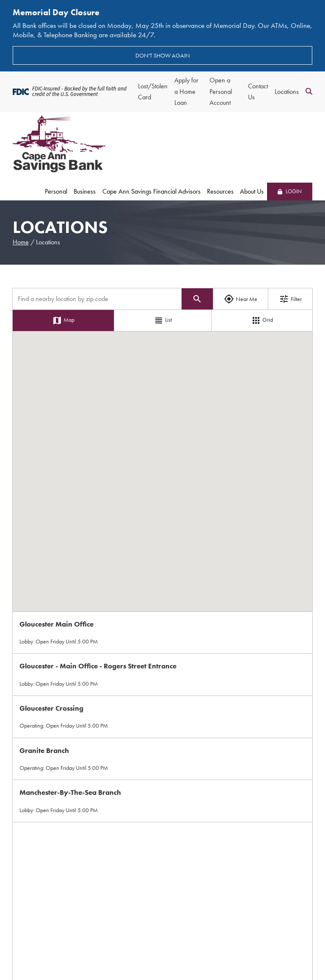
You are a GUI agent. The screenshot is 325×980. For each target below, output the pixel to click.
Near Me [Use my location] (241, 299)
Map (63, 320)
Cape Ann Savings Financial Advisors (151, 191)
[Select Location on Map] (162, 633)
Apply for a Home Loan (186, 91)
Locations (287, 92)
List (163, 320)
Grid (262, 320)
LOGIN (290, 192)
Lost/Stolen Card (153, 92)
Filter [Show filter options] (290, 299)
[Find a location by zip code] (97, 299)
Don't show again (163, 55)
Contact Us (258, 92)
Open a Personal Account (221, 91)
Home (21, 242)
